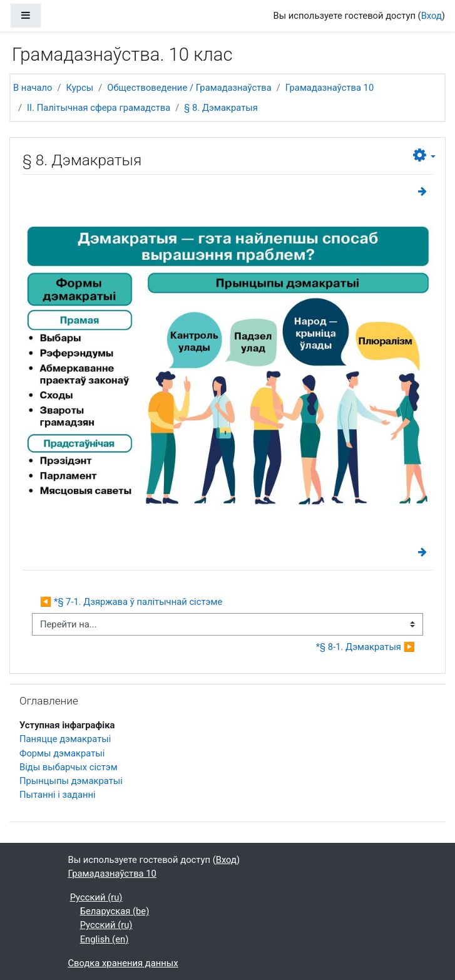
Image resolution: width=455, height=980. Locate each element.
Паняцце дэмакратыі (65, 739)
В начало (33, 88)
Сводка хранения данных (123, 963)
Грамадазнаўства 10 (330, 88)
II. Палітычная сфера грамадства (99, 108)
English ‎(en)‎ (105, 939)
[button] (424, 156)
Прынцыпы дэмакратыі (71, 781)
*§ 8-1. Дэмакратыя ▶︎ (366, 647)
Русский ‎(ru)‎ (96, 897)
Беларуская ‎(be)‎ (115, 911)
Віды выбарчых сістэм (69, 767)
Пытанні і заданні (58, 795)
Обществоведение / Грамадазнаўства (189, 88)
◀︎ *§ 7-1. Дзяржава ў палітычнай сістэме (131, 602)
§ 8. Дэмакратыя (221, 108)
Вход (432, 16)
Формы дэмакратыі (62, 753)
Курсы (80, 88)
